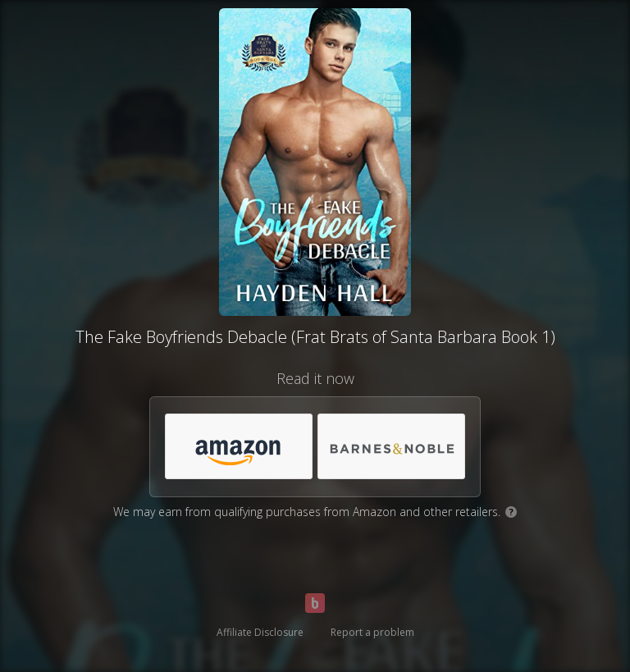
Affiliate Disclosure (260, 632)
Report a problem (372, 632)
